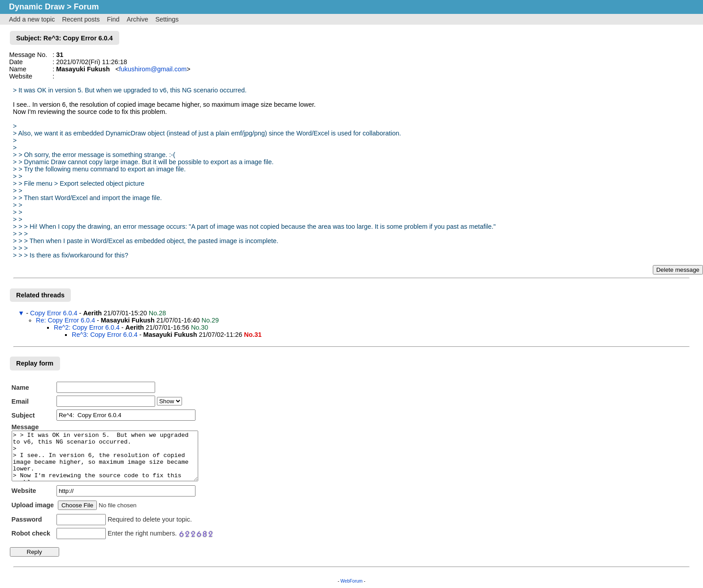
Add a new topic (32, 19)
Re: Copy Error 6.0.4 (65, 320)
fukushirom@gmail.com (153, 69)
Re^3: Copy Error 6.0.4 (105, 335)
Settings (167, 19)
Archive (137, 19)
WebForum (351, 581)
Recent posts (81, 19)
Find (113, 19)
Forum (87, 7)
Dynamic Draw (37, 7)
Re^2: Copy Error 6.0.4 (87, 327)
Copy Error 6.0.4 (54, 313)
